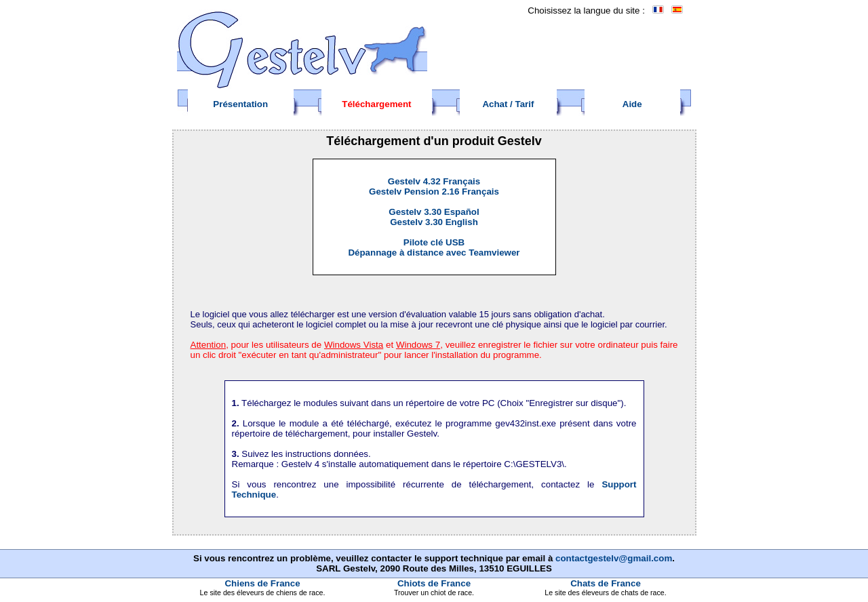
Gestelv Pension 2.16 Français (434, 192)
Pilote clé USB (434, 242)
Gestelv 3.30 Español (434, 212)
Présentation (240, 104)
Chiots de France (434, 583)
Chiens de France (262, 583)
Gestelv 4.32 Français (434, 181)
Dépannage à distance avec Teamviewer (434, 253)
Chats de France (606, 583)
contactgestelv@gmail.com (614, 558)
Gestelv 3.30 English (434, 222)
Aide (632, 104)
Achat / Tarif (508, 104)
